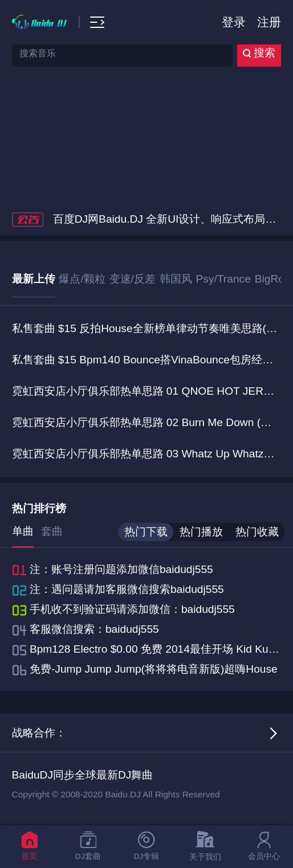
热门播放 (201, 532)
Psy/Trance (223, 279)
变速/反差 (133, 279)
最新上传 (34, 279)
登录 (234, 22)
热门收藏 (257, 532)
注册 (269, 22)
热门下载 (146, 532)
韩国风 (176, 279)
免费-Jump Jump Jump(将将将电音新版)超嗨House (154, 669)
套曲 (52, 531)
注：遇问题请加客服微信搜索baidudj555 (127, 589)
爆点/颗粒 (82, 279)
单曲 (23, 531)
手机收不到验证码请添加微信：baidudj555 (132, 609)
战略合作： (39, 733)
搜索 (259, 53)
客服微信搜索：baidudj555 (94, 629)
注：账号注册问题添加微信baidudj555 (121, 569)
